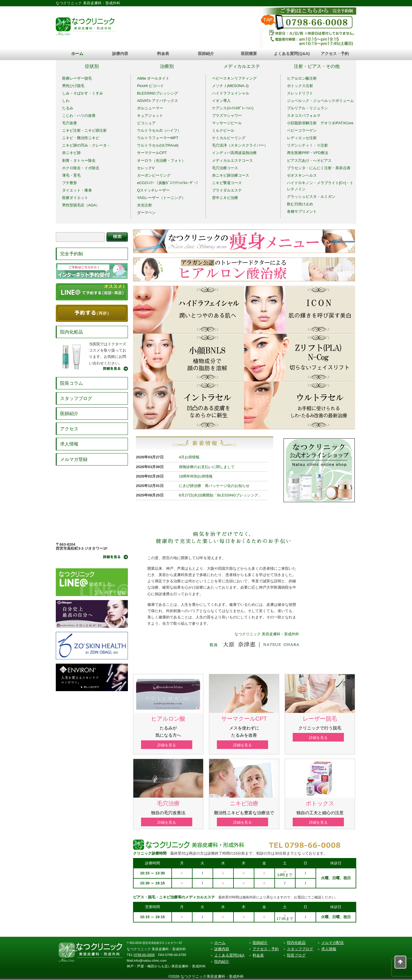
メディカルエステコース (232, 160)
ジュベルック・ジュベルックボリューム (320, 101)
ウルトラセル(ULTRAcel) (158, 145)
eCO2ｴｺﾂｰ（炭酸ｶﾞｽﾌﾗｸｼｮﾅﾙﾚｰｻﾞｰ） (168, 183)
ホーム (77, 54)
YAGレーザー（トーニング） (161, 198)
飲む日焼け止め (300, 204)
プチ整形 (70, 183)
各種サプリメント (302, 211)
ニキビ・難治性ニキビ (81, 138)
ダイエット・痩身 (77, 190)
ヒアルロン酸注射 (302, 78)
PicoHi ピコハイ (150, 86)
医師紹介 (206, 54)
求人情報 (69, 444)
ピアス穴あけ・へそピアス (309, 160)
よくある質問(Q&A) (292, 54)
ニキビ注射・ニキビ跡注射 (84, 130)
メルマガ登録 (74, 459)
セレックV (146, 168)
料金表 (163, 54)
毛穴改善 (70, 123)
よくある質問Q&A (229, 956)
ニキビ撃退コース (227, 183)
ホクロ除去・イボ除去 (81, 168)
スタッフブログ (76, 398)
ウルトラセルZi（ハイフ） (159, 130)
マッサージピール (227, 123)
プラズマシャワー (227, 116)
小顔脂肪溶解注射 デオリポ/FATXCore (320, 123)
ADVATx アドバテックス (158, 101)
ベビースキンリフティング (234, 78)
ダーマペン (146, 213)
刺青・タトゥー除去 (79, 160)
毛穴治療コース (225, 168)
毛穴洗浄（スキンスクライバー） (240, 145)
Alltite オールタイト (153, 78)
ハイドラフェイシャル (231, 93)
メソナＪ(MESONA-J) (230, 86)
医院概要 (249, 54)
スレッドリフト (300, 93)
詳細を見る (168, 745)
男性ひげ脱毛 (73, 86)
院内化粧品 (72, 332)
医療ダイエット (75, 198)
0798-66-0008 (144, 955)
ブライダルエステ (227, 190)
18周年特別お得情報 (196, 476)
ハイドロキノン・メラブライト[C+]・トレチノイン (320, 186)
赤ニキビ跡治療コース (231, 175)
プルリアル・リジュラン (307, 108)
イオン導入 (221, 101)
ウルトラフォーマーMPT (158, 138)
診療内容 (120, 54)
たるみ (68, 108)
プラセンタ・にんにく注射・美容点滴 (319, 168)
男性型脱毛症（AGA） (81, 205)
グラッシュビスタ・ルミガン (311, 197)
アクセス (69, 429)
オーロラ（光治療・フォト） (161, 160)
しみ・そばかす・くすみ (83, 93)
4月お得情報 (189, 457)
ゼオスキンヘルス (302, 175)
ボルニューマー (150, 108)
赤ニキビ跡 (71, 153)
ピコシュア (146, 123)
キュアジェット (150, 116)
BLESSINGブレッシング (158, 93)
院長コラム (72, 383)
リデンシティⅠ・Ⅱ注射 (307, 145)
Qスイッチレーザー (153, 190)
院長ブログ (296, 956)
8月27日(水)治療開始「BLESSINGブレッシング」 (220, 495)
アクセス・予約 (335, 54)
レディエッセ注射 (302, 138)
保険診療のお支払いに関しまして (207, 467)
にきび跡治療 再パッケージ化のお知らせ (214, 486)
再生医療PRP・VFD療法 (308, 153)
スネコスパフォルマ (304, 116)
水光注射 (144, 205)
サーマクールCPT (152, 153)
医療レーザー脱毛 (77, 78)
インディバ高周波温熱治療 (234, 153)
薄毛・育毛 (71, 175)
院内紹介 (222, 962)
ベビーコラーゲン (302, 130)
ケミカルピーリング (229, 138)
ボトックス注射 (300, 86)
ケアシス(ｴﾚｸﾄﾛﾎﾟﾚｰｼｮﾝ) (233, 108)
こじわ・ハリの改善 (79, 116)
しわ (66, 101)
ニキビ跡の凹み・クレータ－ (86, 145)
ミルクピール (223, 130)
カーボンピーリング (154, 175)
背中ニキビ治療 (225, 198)
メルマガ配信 (332, 943)
